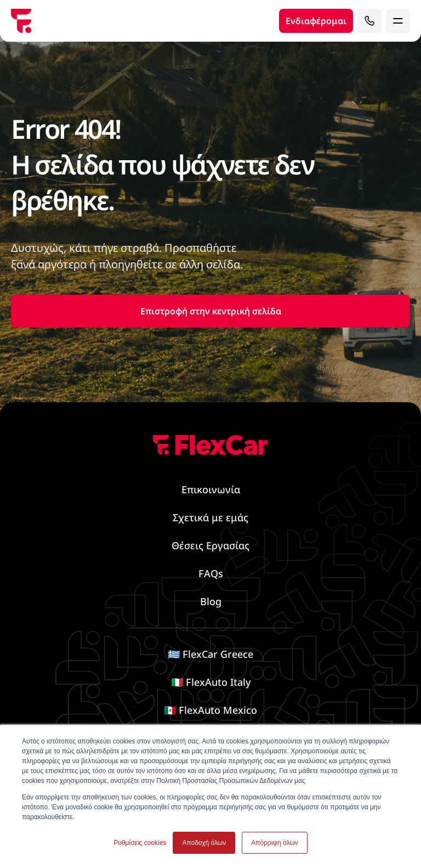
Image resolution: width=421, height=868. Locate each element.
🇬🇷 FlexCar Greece (210, 654)
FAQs (211, 573)
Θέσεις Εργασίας (210, 545)
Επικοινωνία (211, 489)
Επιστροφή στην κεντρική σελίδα (211, 311)
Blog (211, 601)
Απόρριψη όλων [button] (274, 843)
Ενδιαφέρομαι (316, 21)
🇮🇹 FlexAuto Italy (211, 682)
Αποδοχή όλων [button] (204, 843)
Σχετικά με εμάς (210, 517)
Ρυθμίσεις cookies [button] (140, 843)
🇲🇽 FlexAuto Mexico (210, 710)
